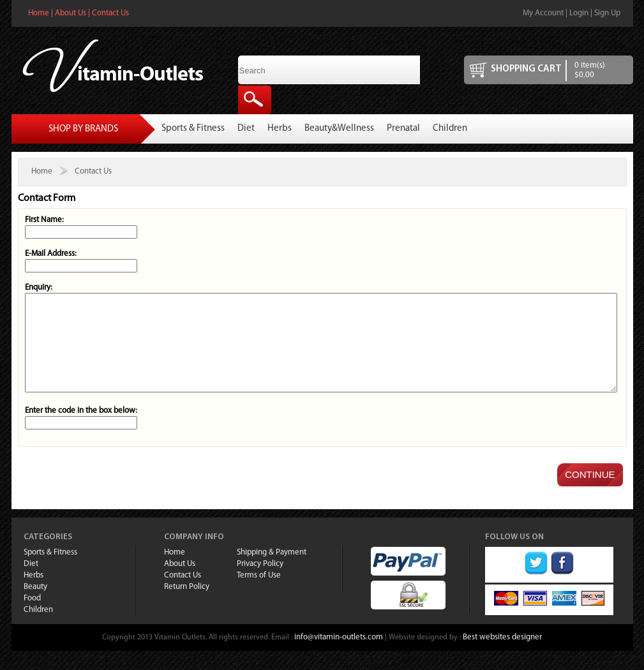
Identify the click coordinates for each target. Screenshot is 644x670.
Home (39, 13)
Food (32, 617)
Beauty (35, 606)
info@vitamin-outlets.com (339, 656)
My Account (543, 13)
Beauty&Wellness (339, 129)
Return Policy (187, 606)
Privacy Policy (260, 583)
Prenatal (403, 129)
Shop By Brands (83, 129)
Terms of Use (259, 594)
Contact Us (110, 13)
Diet (246, 129)
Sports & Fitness (193, 129)
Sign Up (607, 13)
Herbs (280, 129)
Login (579, 13)
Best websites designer (502, 656)
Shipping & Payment (272, 571)
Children (450, 129)
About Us (71, 13)
